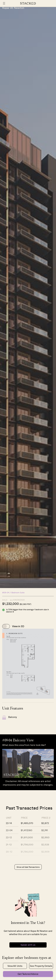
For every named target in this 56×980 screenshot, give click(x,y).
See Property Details (41, 966)
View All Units (15, 966)
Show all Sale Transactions (28, 867)
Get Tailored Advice (28, 974)
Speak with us (28, 945)
